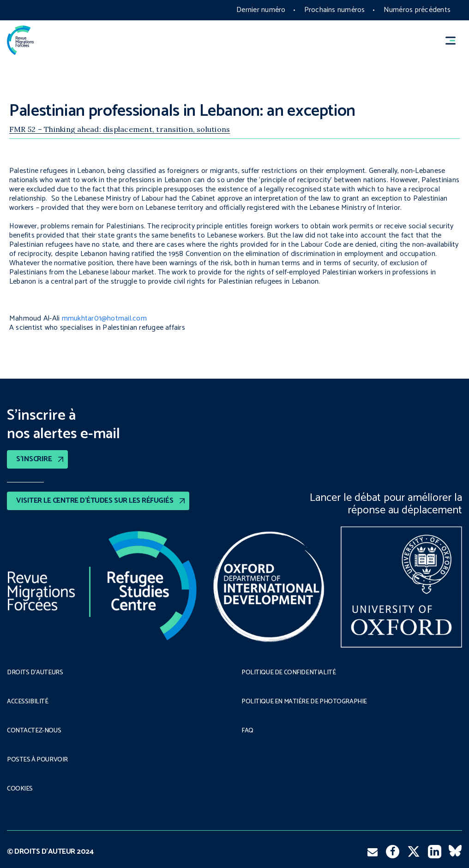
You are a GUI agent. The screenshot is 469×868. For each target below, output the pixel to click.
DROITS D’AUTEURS (35, 673)
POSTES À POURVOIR (37, 760)
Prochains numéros (335, 10)
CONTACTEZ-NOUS (34, 731)
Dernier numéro (261, 10)
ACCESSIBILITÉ (28, 702)
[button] (455, 40)
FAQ (247, 731)
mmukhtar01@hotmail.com (104, 318)
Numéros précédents (417, 10)
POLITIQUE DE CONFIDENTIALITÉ (289, 673)
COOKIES (20, 789)
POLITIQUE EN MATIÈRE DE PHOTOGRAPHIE (304, 702)
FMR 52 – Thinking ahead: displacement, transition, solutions (120, 129)
